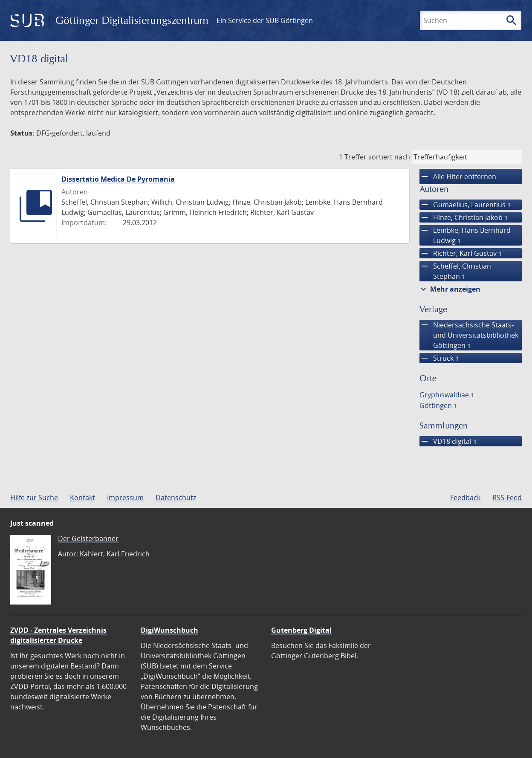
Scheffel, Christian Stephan (455, 271)
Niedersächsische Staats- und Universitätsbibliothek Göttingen (469, 335)
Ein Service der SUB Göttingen (265, 20)
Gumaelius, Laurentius (465, 205)
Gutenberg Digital (301, 630)
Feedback (465, 498)
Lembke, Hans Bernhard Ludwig (465, 235)
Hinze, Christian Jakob (464, 217)
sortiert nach (389, 157)
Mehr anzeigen (449, 289)
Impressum (125, 498)
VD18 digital (448, 441)
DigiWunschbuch (169, 630)
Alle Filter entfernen (458, 176)
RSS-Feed (507, 498)
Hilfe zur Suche (34, 498)
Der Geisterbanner (88, 538)
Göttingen (438, 405)
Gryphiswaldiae (447, 395)
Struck (439, 358)
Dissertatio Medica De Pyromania (118, 179)
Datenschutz (176, 498)
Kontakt (82, 498)
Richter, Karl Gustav (461, 253)
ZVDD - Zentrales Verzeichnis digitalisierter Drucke (58, 635)
